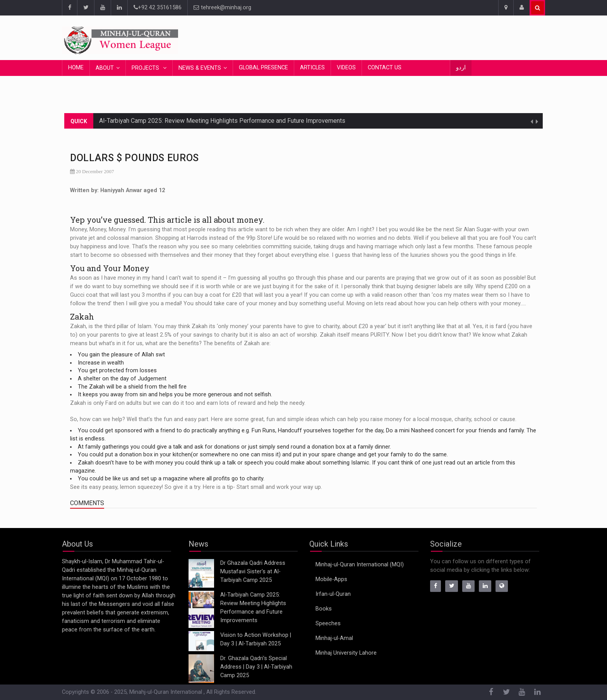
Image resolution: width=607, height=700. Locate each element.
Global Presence (263, 68)
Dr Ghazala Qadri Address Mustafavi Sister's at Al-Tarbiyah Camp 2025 (253, 572)
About (105, 68)
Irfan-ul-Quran (333, 594)
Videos (346, 68)
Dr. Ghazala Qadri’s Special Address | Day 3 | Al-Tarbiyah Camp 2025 (256, 667)
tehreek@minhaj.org (222, 8)
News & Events (200, 68)
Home (76, 68)
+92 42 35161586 (158, 8)
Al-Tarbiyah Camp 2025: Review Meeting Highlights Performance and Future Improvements (222, 121)
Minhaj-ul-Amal (334, 638)
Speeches (328, 623)
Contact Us (385, 68)
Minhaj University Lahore (346, 653)
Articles (312, 68)
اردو (461, 68)
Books (324, 609)
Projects (146, 68)
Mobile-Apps (331, 579)
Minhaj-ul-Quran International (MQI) (360, 565)
